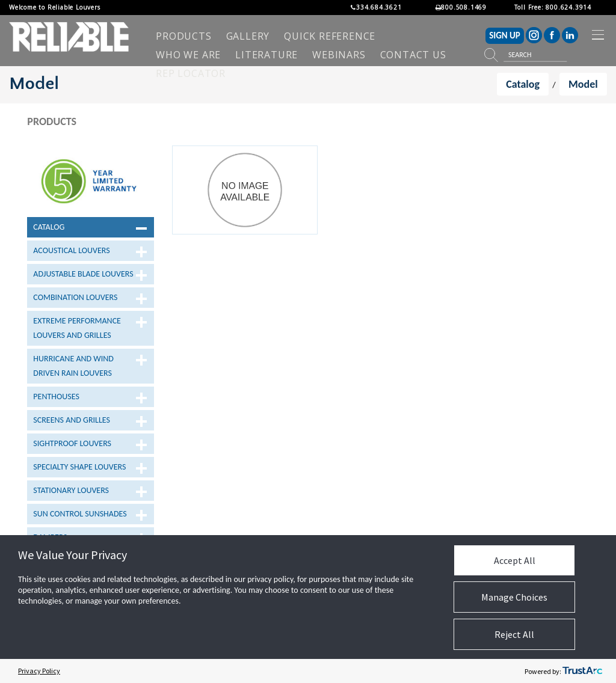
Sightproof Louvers (72, 443)
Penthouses (56, 397)
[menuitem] (183, 36)
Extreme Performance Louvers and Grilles (77, 328)
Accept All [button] (515, 560)
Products (52, 121)
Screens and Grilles (72, 420)
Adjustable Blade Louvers (83, 274)
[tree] (91, 396)
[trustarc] (582, 671)
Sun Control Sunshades (80, 514)
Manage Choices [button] (514, 597)
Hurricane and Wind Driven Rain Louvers (73, 366)
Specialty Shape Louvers (79, 467)
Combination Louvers (75, 297)
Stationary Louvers (71, 490)
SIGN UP (505, 35)
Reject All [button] (514, 634)
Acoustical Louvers (71, 250)
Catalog (49, 227)
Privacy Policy (39, 671)
